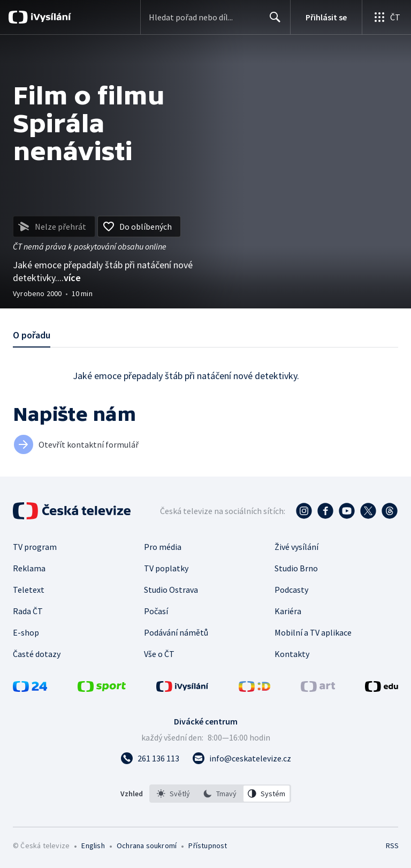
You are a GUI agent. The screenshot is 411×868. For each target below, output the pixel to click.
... (69, 278)
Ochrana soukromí (147, 846)
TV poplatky (166, 568)
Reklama (29, 568)
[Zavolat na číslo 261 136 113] (150, 758)
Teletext (29, 590)
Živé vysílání (296, 547)
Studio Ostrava (171, 590)
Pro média (163, 547)
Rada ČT (28, 611)
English (93, 846)
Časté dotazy (37, 654)
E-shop (26, 632)
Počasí (156, 611)
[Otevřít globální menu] (386, 17)
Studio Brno (296, 568)
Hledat (272, 21)
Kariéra (288, 611)
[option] (173, 794)
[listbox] (220, 794)
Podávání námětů (176, 632)
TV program (35, 547)
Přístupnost (208, 846)
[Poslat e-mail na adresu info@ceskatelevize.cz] (242, 758)
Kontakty (292, 654)
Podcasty (291, 590)
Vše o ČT (159, 654)
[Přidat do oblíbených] (139, 227)
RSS (392, 846)
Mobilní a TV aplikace (313, 632)
